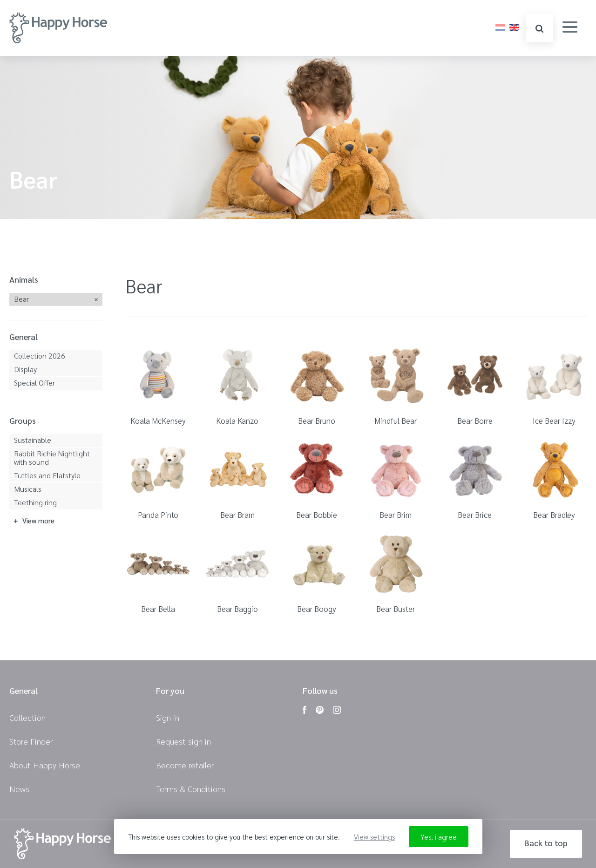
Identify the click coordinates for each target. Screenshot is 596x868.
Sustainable (33, 440)
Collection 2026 (40, 356)
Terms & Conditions (191, 789)
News (19, 789)
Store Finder (31, 741)
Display (25, 369)
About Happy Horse (45, 765)
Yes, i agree (439, 837)
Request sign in (183, 741)
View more (38, 520)
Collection (27, 717)
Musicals (28, 489)
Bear (21, 299)
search (539, 29)
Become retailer (185, 765)
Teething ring (35, 502)
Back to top (546, 843)
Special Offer (34, 383)
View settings (374, 837)
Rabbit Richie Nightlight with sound (52, 458)
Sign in (168, 717)
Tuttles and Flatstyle (47, 475)
